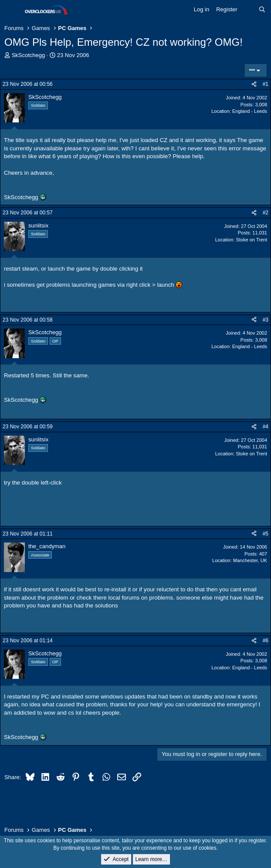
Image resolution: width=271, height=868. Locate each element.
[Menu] (12, 10)
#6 (266, 641)
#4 (266, 427)
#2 (266, 213)
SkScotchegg (29, 55)
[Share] (254, 84)
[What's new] (248, 10)
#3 (266, 320)
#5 (266, 534)
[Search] (262, 10)
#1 (266, 84)
